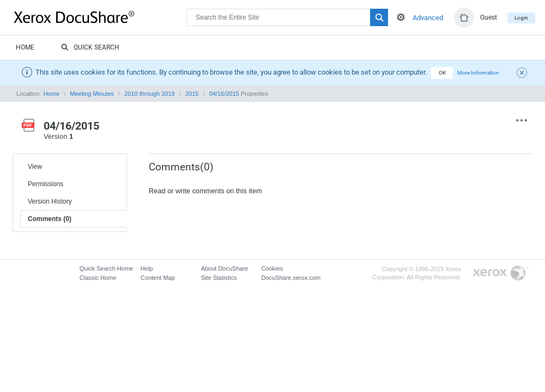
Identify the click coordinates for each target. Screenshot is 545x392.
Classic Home (98, 278)
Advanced (428, 18)
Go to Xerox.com (501, 274)
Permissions (46, 184)
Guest (489, 17)
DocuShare (100, 17)
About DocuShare (225, 268)
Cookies (272, 268)
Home (25, 47)
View (35, 167)
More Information (478, 73)
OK (442, 73)
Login (521, 18)
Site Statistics (219, 278)
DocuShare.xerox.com (291, 278)
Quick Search (90, 48)
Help (147, 268)
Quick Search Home (106, 268)
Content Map (158, 278)
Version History (50, 201)
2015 (192, 94)
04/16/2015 (224, 94)
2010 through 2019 (149, 94)
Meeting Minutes (92, 94)
